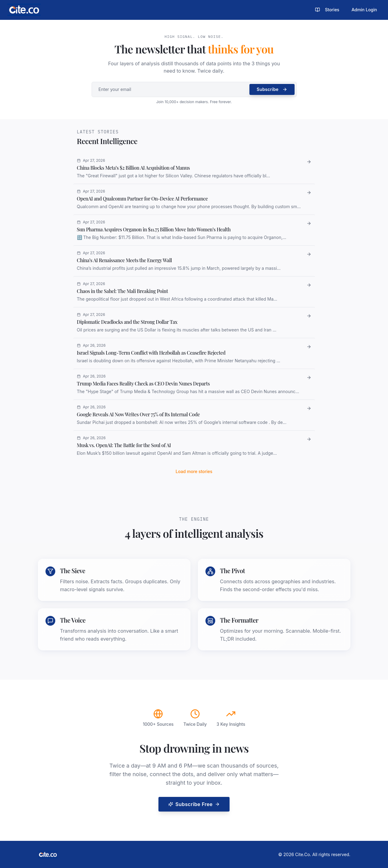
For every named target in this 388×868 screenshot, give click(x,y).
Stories (327, 10)
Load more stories (194, 471)
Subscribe (272, 89)
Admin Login (364, 10)
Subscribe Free (194, 804)
